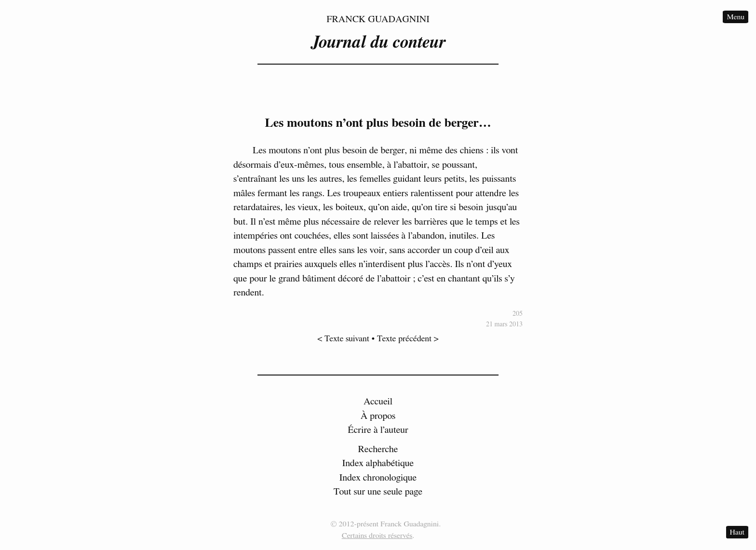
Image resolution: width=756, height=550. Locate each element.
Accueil (378, 402)
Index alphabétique (378, 463)
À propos (378, 416)
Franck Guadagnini (378, 19)
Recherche (378, 449)
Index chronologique (378, 478)
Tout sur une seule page (378, 492)
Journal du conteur (378, 42)
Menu (736, 17)
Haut (737, 532)
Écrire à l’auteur (378, 430)
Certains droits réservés (377, 536)
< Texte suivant (343, 339)
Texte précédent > (408, 339)
